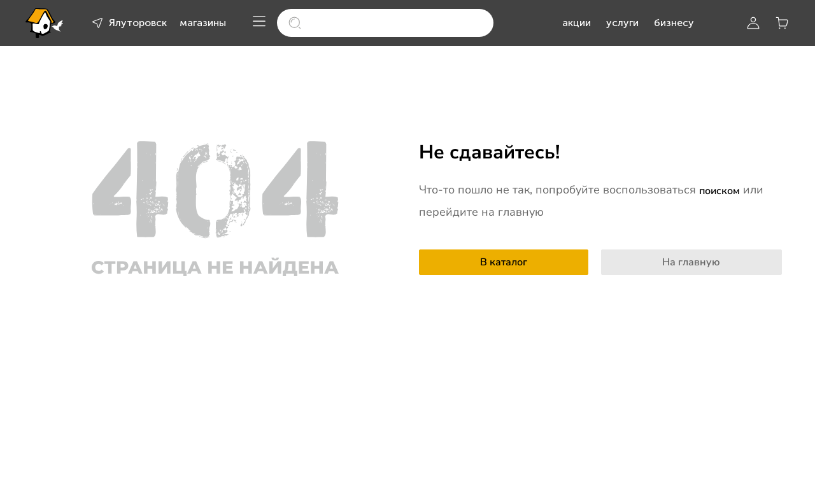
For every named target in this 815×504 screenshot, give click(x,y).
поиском (719, 191)
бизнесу (674, 23)
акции (577, 23)
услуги (622, 23)
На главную (691, 262)
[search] (385, 23)
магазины (203, 23)
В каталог (504, 262)
